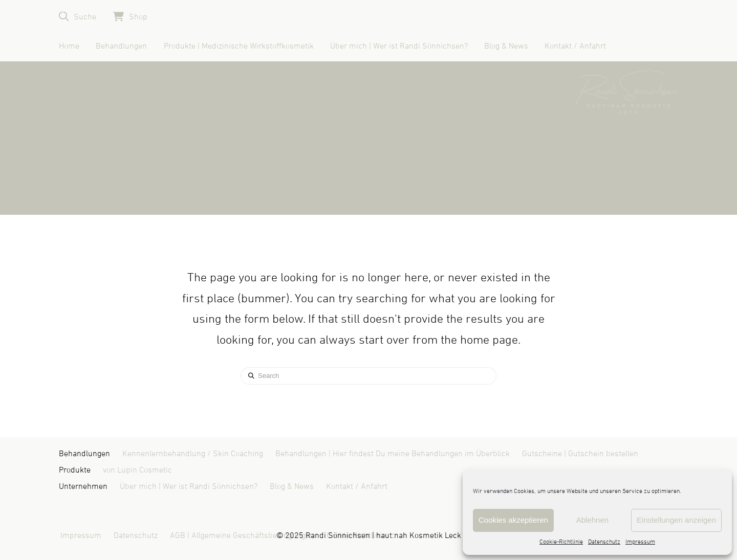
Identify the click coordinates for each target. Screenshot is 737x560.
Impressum (640, 542)
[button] (78, 17)
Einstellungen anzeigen (676, 520)
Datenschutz (604, 542)
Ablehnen (592, 520)
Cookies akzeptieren (513, 520)
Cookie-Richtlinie (561, 542)
